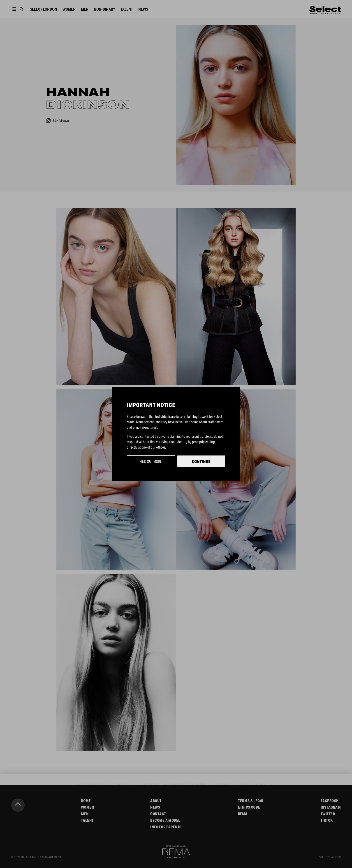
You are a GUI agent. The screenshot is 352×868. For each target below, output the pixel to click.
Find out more (151, 461)
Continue (201, 461)
